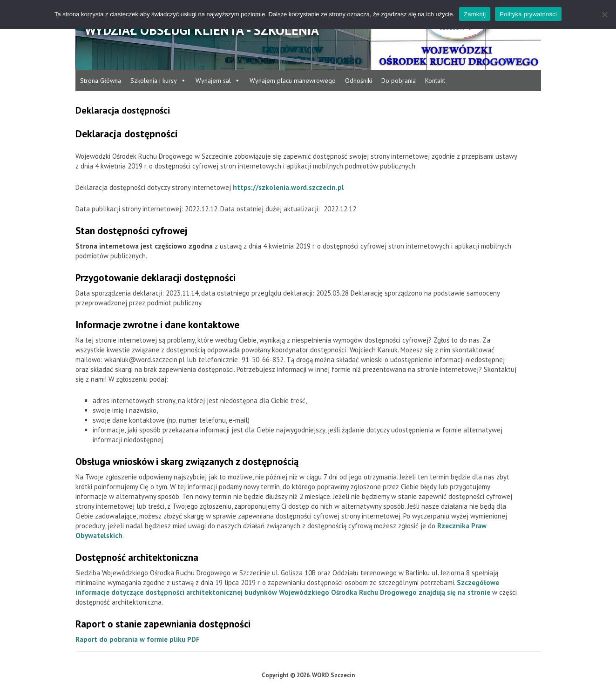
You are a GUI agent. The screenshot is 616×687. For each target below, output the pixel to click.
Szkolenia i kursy (158, 81)
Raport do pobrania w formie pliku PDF (138, 639)
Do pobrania (399, 81)
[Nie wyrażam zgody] (604, 14)
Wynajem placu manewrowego (293, 81)
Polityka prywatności (528, 14)
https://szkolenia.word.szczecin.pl (288, 187)
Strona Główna (101, 81)
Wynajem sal (218, 81)
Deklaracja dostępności (123, 110)
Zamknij (475, 14)
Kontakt (435, 81)
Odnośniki (359, 81)
